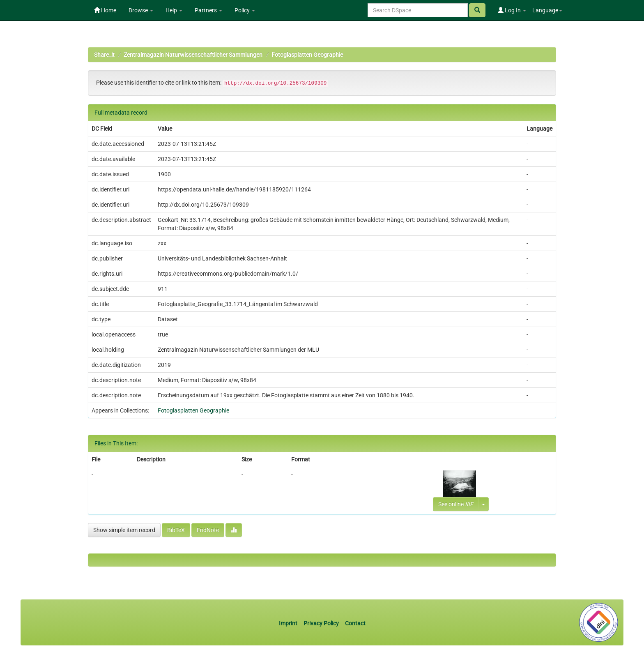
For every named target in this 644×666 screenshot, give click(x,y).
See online (456, 504)
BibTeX (176, 530)
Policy (245, 10)
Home (105, 10)
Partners (208, 10)
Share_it (104, 55)
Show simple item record (124, 530)
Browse (141, 10)
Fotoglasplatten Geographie (307, 55)
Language (547, 10)
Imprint (289, 623)
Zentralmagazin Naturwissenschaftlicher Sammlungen (193, 55)
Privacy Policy (321, 623)
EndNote (208, 530)
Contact (355, 623)
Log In (512, 10)
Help (174, 10)
